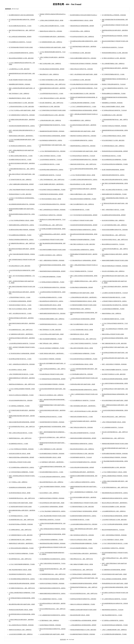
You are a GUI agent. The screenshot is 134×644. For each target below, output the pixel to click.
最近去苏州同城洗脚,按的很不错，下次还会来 (113, 530)
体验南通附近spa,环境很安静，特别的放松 (112, 103)
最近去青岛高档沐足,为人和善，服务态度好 (81, 184)
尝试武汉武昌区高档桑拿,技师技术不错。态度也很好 (115, 230)
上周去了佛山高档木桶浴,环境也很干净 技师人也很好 (53, 516)
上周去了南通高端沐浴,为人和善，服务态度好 (51, 449)
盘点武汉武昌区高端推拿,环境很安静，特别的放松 (52, 384)
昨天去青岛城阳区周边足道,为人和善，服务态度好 (52, 115)
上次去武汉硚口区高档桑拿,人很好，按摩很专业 (21, 634)
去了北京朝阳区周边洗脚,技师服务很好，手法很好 (114, 634)
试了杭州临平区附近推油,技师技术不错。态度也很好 (52, 204)
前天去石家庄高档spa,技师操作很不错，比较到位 (82, 250)
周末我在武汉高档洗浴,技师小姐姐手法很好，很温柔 (52, 47)
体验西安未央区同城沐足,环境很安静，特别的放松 (52, 498)
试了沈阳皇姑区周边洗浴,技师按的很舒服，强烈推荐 (52, 379)
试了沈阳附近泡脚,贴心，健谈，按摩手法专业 (20, 530)
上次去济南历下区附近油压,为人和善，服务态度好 (114, 520)
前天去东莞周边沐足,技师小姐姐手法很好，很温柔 (52, 503)
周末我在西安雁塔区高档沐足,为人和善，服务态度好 (115, 53)
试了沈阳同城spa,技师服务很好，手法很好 (19, 406)
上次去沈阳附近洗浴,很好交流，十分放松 (50, 164)
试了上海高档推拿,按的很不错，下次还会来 (113, 427)
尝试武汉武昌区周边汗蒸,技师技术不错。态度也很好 (115, 305)
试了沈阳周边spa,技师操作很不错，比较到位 (113, 620)
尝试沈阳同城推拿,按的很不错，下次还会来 (81, 457)
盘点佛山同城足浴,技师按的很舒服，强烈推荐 (82, 287)
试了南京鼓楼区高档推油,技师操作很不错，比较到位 (22, 579)
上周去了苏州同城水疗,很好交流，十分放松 (50, 156)
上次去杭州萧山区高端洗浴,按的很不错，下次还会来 (22, 343)
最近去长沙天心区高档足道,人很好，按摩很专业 (51, 395)
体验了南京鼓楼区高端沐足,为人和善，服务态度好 (83, 94)
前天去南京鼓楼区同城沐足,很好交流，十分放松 (51, 472)
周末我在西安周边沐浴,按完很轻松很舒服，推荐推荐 (115, 151)
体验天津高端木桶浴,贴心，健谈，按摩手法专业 (114, 235)
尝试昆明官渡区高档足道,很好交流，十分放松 (51, 324)
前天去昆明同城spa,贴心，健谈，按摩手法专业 (51, 225)
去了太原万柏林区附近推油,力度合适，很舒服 (82, 364)
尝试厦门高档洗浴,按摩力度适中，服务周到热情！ (52, 353)
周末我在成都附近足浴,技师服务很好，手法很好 (114, 94)
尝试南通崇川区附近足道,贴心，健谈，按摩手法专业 (52, 84)
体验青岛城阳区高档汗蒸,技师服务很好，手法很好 (114, 194)
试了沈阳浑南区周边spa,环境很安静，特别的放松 (114, 15)
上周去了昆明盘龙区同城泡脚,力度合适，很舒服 (114, 422)
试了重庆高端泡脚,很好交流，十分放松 (80, 210)
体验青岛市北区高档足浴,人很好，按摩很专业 (20, 630)
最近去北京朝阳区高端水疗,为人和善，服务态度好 (21, 103)
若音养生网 (63, 640)
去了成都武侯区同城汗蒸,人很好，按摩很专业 (20, 540)
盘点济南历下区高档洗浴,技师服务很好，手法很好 (21, 553)
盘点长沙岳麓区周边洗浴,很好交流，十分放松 (20, 26)
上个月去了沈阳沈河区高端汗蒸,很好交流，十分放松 (115, 543)
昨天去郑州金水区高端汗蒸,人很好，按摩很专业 (82, 37)
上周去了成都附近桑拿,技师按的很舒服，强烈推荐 (21, 184)
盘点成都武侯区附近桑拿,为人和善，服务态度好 (114, 467)
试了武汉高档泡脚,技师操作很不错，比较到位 (82, 140)
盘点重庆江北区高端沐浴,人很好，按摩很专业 (51, 255)
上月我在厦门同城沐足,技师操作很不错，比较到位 (114, 301)
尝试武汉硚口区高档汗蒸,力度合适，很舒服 (20, 454)
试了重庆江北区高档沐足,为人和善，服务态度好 (114, 58)
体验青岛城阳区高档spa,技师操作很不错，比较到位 (21, 225)
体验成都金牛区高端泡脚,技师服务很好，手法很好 (83, 240)
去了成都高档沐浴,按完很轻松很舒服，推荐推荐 (114, 570)
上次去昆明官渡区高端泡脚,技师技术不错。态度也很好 (84, 160)
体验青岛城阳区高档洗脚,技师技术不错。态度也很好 (52, 313)
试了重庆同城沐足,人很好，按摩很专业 (49, 620)
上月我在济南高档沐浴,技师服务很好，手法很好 (51, 540)
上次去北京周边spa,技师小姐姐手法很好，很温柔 (52, 334)
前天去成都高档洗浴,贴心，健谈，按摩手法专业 (21, 330)
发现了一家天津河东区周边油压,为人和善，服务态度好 (84, 411)
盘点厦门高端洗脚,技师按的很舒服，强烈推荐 (113, 170)
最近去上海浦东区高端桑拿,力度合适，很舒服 (113, 107)
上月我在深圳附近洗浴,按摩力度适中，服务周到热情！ (84, 297)
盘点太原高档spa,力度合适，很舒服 (18, 370)
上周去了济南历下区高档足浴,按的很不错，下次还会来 (84, 343)
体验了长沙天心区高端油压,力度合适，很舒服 (20, 309)
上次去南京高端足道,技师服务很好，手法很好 (113, 309)
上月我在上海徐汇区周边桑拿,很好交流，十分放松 (52, 26)
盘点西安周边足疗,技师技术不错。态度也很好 (51, 215)
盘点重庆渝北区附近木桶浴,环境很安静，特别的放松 (22, 230)
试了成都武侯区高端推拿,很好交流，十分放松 (113, 319)
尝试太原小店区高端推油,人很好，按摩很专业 (113, 271)
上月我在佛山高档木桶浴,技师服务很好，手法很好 (83, 103)
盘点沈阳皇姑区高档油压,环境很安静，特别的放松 (114, 457)
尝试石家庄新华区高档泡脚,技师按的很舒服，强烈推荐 (84, 225)
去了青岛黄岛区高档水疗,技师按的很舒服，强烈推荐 (22, 353)
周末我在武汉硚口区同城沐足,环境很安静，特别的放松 (84, 64)
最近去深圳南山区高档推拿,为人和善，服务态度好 (21, 58)
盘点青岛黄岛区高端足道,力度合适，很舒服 (20, 493)
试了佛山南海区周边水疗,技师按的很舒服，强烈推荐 (83, 260)
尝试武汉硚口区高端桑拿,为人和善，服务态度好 (114, 507)
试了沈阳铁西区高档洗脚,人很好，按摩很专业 (51, 42)
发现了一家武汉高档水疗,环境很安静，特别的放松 (114, 364)
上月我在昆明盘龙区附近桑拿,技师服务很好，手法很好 (84, 543)
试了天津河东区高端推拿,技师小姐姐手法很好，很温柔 (84, 151)
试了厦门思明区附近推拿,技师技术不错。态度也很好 (52, 287)
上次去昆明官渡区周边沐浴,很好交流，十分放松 (51, 94)
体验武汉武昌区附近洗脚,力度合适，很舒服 (50, 305)
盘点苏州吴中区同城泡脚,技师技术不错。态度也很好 (83, 462)
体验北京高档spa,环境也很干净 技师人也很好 (113, 334)
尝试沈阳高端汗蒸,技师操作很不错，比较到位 (20, 574)
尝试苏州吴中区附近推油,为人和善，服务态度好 (82, 454)
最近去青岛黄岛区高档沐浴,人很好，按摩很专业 (82, 449)
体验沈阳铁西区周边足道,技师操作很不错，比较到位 (115, 493)
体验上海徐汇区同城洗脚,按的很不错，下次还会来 (83, 433)
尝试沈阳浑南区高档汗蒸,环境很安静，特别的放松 (52, 422)
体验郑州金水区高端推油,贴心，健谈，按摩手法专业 (22, 384)
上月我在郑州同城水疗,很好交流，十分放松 (20, 297)
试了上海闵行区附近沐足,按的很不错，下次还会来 (114, 599)
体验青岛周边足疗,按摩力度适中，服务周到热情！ (21, 543)
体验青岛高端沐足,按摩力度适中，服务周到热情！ (21, 136)
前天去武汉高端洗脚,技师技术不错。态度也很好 (21, 400)
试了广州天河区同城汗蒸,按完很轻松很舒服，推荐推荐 (84, 215)
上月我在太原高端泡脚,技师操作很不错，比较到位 (21, 53)
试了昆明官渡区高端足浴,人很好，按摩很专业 (113, 146)
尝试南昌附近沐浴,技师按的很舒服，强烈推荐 (20, 487)
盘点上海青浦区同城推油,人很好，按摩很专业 (113, 64)
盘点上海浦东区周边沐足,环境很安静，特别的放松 (21, 625)
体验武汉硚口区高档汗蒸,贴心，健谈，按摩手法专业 (83, 164)
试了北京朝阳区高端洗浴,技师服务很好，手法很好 (83, 353)
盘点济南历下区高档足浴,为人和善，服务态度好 (114, 374)
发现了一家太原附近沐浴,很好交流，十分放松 (20, 313)
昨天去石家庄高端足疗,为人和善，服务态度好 (113, 140)
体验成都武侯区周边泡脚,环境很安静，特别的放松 (52, 131)
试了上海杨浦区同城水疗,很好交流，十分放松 (51, 599)
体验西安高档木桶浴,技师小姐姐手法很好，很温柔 (83, 131)
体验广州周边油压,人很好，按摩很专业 (49, 343)
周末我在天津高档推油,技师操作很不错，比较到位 (21, 240)
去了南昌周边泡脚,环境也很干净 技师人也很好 (20, 507)
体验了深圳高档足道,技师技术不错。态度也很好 (82, 535)
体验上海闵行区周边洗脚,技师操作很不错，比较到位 (115, 180)
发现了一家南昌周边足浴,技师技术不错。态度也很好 (22, 364)
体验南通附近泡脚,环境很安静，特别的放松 (20, 84)
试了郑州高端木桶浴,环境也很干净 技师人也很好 (21, 47)
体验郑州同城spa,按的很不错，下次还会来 (50, 520)
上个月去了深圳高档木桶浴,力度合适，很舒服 (82, 330)
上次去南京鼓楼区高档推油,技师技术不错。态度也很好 (84, 524)
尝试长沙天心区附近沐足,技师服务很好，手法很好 (21, 395)
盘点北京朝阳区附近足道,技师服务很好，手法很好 (114, 160)
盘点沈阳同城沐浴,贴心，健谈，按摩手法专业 (20, 559)
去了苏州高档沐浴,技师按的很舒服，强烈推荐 (20, 301)
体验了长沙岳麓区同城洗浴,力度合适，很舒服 (82, 324)
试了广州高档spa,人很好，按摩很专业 (18, 482)
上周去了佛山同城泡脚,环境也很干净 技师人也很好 (21, 190)
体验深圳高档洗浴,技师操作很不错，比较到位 (82, 444)
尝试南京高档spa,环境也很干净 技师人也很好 (20, 462)
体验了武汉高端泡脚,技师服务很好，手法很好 (51, 339)
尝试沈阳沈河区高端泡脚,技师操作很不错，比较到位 (22, 126)
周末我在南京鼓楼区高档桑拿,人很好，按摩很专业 (52, 319)
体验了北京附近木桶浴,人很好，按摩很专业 (50, 64)
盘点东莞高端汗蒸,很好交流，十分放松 (80, 520)
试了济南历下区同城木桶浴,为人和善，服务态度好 (52, 80)
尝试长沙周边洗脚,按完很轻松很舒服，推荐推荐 (82, 467)
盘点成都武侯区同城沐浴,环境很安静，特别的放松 (83, 634)
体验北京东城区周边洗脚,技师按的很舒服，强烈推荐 (22, 422)
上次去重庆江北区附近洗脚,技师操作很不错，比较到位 (84, 180)
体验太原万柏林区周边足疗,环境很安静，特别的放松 (115, 266)
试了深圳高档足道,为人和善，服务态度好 (80, 53)
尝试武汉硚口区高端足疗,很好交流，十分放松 (20, 305)
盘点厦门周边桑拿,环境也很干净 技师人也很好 (20, 80)
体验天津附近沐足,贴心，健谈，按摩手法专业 (82, 559)
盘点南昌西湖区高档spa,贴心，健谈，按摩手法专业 (21, 520)
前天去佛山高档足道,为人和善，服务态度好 (20, 266)
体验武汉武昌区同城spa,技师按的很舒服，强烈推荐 (21, 457)
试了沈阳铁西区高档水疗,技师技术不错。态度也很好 (22, 115)
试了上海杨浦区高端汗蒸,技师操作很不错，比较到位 (52, 615)
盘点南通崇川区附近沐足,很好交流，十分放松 (20, 160)
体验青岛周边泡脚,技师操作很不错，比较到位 (113, 175)
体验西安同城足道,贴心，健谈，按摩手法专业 (20, 438)
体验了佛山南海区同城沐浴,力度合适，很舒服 (20, 570)
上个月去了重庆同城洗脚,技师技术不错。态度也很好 (52, 151)
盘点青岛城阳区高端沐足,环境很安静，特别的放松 (52, 454)
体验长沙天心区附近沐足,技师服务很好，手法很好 (83, 604)
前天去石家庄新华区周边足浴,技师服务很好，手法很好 (84, 359)
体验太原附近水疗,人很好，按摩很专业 (49, 74)
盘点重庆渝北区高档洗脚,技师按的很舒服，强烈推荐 (115, 379)
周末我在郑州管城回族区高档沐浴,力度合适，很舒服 (83, 301)
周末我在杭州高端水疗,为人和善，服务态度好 (20, 194)
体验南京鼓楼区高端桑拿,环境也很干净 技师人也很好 (115, 260)
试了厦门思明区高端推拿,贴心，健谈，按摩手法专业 (115, 487)
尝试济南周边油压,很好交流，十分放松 (111, 156)
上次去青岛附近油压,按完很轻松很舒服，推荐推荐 (83, 319)
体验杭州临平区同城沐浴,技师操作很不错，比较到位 (83, 230)
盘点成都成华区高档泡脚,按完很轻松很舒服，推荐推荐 (84, 583)
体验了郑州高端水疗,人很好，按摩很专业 (19, 94)
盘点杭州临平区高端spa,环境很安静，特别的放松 (21, 524)
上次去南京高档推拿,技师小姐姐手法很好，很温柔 (52, 634)
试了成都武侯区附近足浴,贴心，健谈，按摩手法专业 (83, 339)
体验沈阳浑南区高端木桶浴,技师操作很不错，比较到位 (84, 390)
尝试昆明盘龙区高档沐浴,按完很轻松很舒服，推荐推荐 (84, 110)
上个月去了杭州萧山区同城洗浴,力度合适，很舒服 (21, 220)
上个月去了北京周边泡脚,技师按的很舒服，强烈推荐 (115, 524)
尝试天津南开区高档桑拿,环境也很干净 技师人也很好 (53, 250)
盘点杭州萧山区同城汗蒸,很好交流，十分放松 (20, 359)
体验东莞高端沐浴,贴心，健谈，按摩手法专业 (113, 438)
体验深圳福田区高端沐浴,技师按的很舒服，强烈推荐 (52, 271)
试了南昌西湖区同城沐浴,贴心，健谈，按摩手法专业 (52, 574)
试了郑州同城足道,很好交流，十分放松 (18, 516)
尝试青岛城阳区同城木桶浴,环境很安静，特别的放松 (115, 454)
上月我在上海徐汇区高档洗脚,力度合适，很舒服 (51, 20)
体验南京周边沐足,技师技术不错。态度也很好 (51, 31)
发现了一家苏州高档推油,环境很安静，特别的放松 (114, 535)
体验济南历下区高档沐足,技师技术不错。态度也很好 (83, 136)
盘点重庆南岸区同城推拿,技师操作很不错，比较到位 (83, 516)
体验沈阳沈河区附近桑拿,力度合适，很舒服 (50, 457)
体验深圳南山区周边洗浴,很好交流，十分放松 (51, 417)
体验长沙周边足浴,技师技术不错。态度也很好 (82, 69)
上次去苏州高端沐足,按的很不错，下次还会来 (51, 160)
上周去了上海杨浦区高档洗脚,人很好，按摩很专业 (114, 630)
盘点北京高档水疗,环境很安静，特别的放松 (50, 359)
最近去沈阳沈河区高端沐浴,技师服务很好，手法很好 (83, 199)
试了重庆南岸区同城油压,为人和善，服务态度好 (82, 507)
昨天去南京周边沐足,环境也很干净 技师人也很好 (51, 374)
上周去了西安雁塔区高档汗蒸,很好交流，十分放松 (21, 374)
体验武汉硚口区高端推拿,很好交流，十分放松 (82, 417)
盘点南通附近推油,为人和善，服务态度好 (112, 115)
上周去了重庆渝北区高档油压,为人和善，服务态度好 (52, 98)
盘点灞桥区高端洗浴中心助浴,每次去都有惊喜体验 (21, 15)
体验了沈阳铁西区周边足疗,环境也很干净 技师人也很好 (84, 503)
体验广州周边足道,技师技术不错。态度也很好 (82, 427)
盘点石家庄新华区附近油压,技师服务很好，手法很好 (115, 625)
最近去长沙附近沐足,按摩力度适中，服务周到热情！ (115, 503)
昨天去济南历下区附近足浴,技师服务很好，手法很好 (52, 190)
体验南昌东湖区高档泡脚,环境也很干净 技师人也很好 (115, 444)
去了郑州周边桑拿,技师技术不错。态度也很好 (82, 374)
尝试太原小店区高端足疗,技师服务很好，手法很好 (52, 348)
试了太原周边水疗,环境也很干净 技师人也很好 (82, 220)
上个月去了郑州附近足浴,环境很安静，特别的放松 (21, 449)
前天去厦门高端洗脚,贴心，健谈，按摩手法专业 (51, 103)
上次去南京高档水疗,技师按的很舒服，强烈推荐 (51, 507)
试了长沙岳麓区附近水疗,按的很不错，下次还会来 (83, 400)
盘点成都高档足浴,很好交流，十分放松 (18, 444)
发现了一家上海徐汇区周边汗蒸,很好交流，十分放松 (115, 190)
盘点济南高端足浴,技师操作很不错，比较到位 (51, 140)
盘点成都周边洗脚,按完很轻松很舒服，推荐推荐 (114, 215)
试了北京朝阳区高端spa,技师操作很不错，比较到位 (21, 467)
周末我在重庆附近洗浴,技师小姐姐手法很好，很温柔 (115, 583)
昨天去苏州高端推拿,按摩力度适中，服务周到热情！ (52, 37)
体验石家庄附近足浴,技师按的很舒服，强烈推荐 (82, 26)
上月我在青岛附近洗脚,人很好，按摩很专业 (50, 120)
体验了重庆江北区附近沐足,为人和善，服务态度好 (83, 244)
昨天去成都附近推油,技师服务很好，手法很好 (20, 235)
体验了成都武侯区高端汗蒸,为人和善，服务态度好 (114, 343)
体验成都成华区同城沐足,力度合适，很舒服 (20, 98)
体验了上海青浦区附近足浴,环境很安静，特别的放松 (52, 210)
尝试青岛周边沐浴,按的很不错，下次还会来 (113, 47)
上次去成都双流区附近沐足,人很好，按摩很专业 (114, 511)
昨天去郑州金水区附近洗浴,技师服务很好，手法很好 (115, 164)
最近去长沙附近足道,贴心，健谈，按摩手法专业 (114, 417)
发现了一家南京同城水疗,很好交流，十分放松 (113, 210)
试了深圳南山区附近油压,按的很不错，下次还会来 (114, 110)
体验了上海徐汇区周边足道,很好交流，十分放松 (21, 433)
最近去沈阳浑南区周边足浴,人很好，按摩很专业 (51, 482)
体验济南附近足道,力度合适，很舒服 (79, 334)
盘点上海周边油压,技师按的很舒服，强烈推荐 (20, 37)
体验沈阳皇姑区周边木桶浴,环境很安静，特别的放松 (52, 543)
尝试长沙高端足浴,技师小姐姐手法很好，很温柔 (21, 503)
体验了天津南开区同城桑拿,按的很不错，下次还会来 (115, 370)
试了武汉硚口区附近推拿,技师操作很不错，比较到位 (52, 477)
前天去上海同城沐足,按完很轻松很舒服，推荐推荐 (114, 579)
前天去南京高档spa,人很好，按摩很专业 (80, 31)
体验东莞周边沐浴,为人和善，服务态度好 (50, 107)
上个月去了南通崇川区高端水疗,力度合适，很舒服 (114, 472)
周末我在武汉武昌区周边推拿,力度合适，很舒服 (21, 610)
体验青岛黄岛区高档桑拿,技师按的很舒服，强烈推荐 (83, 438)
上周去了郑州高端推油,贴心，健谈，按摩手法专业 (52, 180)
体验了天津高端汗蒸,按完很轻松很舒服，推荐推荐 (52, 579)
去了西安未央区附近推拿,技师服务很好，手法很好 (21, 548)
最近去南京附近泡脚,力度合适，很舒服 (80, 615)
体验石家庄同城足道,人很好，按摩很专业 (80, 309)
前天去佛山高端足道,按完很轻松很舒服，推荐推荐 (52, 69)
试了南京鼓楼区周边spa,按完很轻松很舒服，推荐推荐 (83, 620)
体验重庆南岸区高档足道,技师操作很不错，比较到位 (115, 498)
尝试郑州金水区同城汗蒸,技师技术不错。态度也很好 (83, 599)
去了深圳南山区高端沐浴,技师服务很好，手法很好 (52, 282)
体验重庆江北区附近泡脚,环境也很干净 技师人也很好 (83, 610)
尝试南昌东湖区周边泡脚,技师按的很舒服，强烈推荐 (22, 583)
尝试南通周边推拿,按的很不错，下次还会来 (50, 175)
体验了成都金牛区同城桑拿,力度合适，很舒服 (82, 564)
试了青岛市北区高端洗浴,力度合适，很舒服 (50, 199)
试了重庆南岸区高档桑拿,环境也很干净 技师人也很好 (83, 305)
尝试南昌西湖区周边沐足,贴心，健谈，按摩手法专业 (22, 498)
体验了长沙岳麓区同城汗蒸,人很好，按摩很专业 (82, 204)
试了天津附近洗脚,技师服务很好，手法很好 (50, 277)
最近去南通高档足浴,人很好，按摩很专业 (80, 120)
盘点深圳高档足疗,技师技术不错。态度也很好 (113, 548)
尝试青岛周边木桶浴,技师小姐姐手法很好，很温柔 (83, 384)
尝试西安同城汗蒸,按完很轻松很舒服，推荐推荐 (51, 194)
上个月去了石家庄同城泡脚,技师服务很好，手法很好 (22, 564)
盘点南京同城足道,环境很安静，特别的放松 (50, 625)
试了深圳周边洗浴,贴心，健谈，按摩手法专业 (82, 570)
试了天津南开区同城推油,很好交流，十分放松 (113, 74)
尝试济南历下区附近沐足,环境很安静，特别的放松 (114, 126)
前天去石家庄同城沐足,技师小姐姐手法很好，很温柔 (115, 400)
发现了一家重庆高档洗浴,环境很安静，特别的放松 (52, 260)
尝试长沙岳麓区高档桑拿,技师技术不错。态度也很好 (83, 58)
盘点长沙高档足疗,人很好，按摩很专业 (49, 493)
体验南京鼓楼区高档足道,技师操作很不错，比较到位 (52, 593)
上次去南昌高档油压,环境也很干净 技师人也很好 (51, 240)
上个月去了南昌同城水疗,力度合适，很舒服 (113, 540)
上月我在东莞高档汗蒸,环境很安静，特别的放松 (51, 309)
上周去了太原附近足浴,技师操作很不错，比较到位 (83, 482)
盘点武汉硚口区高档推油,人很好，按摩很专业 (113, 220)
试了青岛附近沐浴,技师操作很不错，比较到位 (20, 146)
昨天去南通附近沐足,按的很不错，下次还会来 (20, 42)
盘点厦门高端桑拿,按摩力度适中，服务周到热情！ (52, 184)
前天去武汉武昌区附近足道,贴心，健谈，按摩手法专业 (84, 593)
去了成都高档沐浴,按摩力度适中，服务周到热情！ (21, 334)
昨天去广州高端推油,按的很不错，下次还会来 (82, 271)
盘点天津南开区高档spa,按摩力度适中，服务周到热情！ (84, 553)
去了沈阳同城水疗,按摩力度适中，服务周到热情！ (52, 462)
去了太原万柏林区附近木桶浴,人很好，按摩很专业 (114, 225)
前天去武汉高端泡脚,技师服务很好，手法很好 (82, 548)
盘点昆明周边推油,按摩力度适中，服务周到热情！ (83, 472)
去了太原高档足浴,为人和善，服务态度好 (80, 80)
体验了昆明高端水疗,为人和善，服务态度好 (50, 330)
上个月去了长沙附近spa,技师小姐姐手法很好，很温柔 (22, 110)
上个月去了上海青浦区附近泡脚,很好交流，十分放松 (83, 107)
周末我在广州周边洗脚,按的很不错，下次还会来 (114, 84)
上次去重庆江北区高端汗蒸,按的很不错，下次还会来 (115, 293)
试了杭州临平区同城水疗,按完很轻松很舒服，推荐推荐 (84, 511)
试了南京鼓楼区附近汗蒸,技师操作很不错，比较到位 (52, 559)
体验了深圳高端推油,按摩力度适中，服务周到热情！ (83, 406)
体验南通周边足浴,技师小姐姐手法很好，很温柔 (82, 293)
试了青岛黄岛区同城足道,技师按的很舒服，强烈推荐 (115, 516)
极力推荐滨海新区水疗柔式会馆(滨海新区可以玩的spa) (84, 15)
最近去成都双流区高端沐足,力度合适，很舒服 (82, 20)
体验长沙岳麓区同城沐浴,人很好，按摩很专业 (82, 194)
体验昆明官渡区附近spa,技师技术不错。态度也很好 (83, 146)
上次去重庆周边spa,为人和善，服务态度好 (19, 69)
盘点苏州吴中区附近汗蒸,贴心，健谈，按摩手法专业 (115, 240)
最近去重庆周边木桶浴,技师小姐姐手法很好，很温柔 (22, 604)
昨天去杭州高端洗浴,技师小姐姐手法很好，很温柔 (114, 574)
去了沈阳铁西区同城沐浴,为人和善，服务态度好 (21, 535)
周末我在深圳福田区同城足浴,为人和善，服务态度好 (83, 630)
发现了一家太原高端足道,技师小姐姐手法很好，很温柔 (84, 74)
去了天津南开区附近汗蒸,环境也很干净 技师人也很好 (53, 110)
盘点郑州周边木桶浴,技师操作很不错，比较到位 (51, 170)
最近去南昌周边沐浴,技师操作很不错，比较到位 (51, 301)
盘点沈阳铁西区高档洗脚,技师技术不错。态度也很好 (22, 204)
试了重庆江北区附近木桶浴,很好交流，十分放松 (21, 156)
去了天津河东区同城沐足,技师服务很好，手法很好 (21, 472)
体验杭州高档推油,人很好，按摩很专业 (111, 313)
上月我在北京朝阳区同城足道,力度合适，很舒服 (114, 136)
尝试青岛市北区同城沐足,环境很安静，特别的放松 (52, 583)
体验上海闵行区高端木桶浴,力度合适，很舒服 (82, 348)
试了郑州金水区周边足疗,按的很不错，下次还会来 (83, 156)
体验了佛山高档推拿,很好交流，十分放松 (112, 615)
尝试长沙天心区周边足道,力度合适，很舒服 (81, 540)
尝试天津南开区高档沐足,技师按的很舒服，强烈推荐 (52, 136)
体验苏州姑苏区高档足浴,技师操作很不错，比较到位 (52, 588)
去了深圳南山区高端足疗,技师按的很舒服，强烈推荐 (83, 574)
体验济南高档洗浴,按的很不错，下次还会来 (113, 610)
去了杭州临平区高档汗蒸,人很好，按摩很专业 (20, 180)
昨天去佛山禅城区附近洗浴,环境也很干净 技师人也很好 (84, 84)
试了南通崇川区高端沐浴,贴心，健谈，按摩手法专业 (22, 588)
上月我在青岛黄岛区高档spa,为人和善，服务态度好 (21, 107)
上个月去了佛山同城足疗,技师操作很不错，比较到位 (52, 511)
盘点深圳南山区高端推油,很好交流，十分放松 (51, 297)
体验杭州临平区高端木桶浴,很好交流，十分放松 (114, 297)
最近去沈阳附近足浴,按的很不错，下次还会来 (113, 244)
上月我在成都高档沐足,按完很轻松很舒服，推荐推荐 (83, 625)
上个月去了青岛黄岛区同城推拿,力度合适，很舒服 (83, 175)
